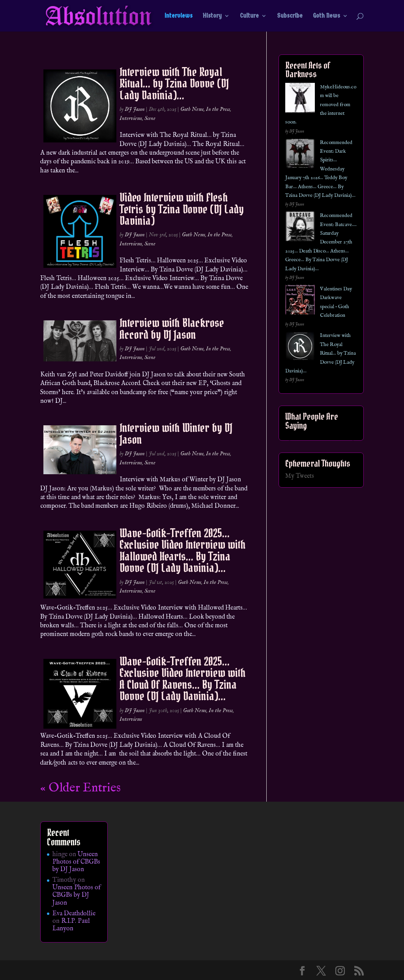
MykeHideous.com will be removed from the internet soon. (321, 105)
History (212, 16)
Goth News (326, 16)
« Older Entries (80, 788)
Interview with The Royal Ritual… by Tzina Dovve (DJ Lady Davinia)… (174, 83)
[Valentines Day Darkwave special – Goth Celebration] (300, 301)
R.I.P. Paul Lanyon (71, 925)
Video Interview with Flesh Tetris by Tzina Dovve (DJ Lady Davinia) (182, 209)
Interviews (179, 16)
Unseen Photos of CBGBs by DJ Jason (76, 862)
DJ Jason (135, 109)
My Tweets (300, 476)
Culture (249, 16)
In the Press (218, 109)
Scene (150, 118)
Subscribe (290, 16)
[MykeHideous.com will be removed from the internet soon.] (300, 99)
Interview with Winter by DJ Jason (176, 433)
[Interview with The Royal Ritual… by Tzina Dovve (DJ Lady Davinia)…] (300, 348)
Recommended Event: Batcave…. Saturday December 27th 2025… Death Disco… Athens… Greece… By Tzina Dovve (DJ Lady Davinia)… (321, 242)
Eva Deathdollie (74, 914)
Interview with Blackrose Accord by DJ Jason (172, 328)
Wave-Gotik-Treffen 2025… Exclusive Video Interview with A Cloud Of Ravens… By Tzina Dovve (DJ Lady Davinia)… (183, 679)
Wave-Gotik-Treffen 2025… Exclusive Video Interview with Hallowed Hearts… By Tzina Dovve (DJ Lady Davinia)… (183, 550)
